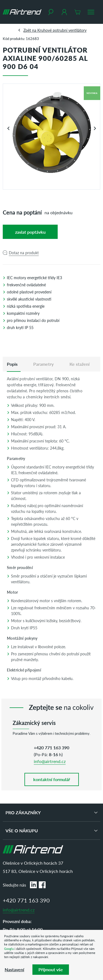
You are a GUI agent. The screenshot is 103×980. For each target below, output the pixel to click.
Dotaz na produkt (24, 253)
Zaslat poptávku (30, 232)
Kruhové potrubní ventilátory (62, 30)
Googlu (9, 949)
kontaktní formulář (52, 779)
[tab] (12, 364)
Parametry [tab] (43, 364)
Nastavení (14, 969)
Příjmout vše (51, 969)
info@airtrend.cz (50, 761)
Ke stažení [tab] (80, 364)
